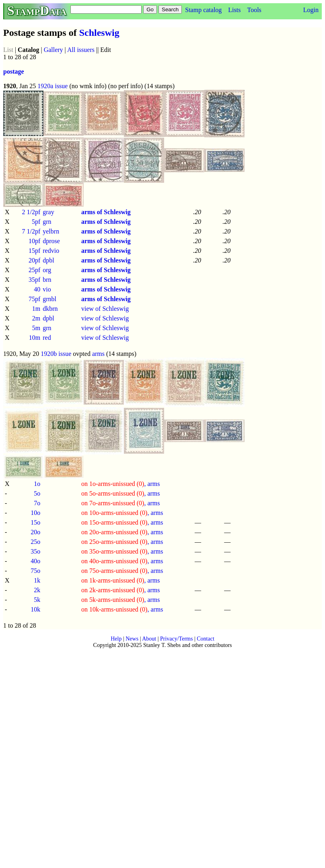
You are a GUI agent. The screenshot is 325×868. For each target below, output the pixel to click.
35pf (34, 280)
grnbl (49, 299)
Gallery (53, 50)
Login (311, 10)
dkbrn (50, 309)
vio (47, 289)
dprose (51, 241)
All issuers (81, 50)
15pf (34, 251)
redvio (51, 251)
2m (36, 318)
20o (35, 532)
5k (37, 600)
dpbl (48, 260)
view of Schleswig (105, 309)
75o (35, 571)
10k (35, 609)
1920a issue (52, 86)
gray (48, 212)
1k (37, 580)
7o (37, 503)
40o (35, 561)
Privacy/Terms (176, 639)
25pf (34, 270)
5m (36, 328)
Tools (254, 10)
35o (35, 551)
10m (35, 338)
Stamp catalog (203, 10)
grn (47, 222)
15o (35, 522)
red (47, 338)
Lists (234, 10)
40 (37, 289)
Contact (206, 639)
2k (37, 590)
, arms (121, 484)
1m (36, 309)
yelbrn (51, 231)
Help (116, 639)
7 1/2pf (31, 231)
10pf (34, 241)
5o (37, 493)
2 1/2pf (31, 212)
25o (35, 542)
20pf (34, 260)
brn (47, 280)
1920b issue (56, 354)
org (47, 270)
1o (37, 484)
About (149, 639)
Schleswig (99, 33)
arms (98, 354)
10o (35, 513)
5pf (36, 222)
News (132, 639)
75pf (34, 299)
